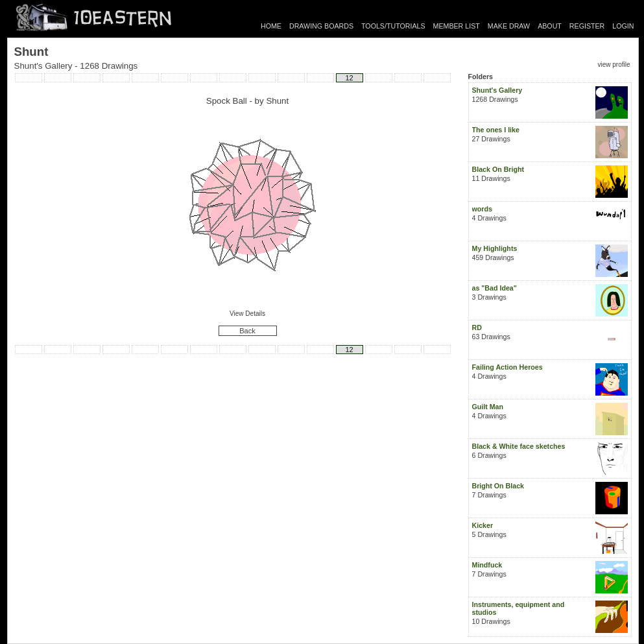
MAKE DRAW (509, 26)
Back (247, 331)
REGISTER (587, 26)
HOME (271, 26)
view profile (614, 65)
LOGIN (623, 26)
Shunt (277, 101)
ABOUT (550, 26)
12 (349, 78)
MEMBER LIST (457, 26)
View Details (247, 314)
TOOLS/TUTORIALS (393, 26)
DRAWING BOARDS (321, 26)
